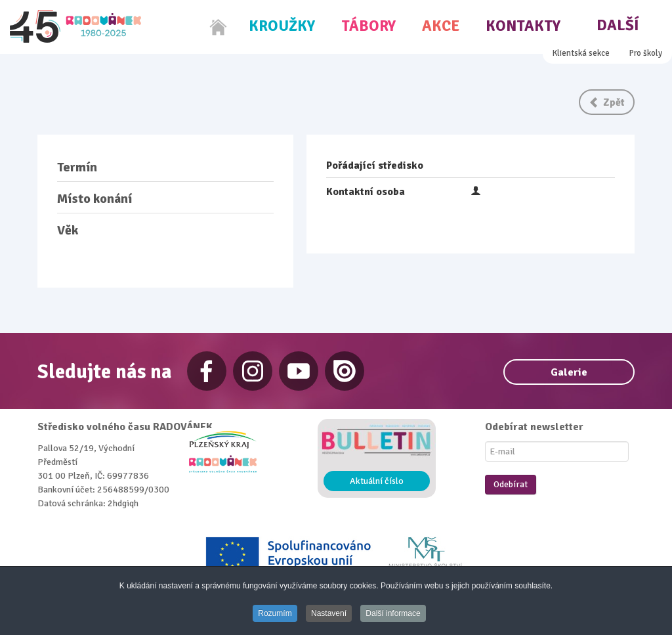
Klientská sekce (581, 53)
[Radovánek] (75, 26)
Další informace (393, 613)
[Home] (219, 27)
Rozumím (275, 613)
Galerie (569, 372)
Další (618, 25)
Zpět (607, 102)
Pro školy (646, 53)
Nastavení (329, 613)
